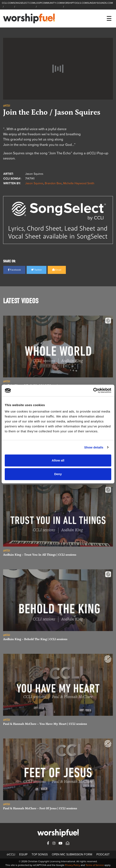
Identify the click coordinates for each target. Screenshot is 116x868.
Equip (23, 854)
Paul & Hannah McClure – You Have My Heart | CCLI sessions (45, 724)
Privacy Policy (73, 865)
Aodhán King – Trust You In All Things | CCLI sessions (40, 555)
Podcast (103, 854)
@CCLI (11, 854)
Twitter (37, 270)
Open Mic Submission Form (72, 854)
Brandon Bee (53, 183)
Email (57, 270)
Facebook (14, 270)
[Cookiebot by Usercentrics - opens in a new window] (93, 390)
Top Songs (40, 854)
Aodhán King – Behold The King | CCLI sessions (35, 639)
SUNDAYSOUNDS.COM (100, 3)
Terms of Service (95, 865)
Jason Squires (34, 183)
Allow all (58, 460)
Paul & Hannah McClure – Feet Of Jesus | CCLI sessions (40, 808)
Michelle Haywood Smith (79, 183)
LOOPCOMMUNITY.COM (49, 3)
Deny (58, 474)
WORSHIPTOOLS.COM (75, 3)
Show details (94, 447)
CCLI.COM (8, 3)
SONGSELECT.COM (24, 3)
